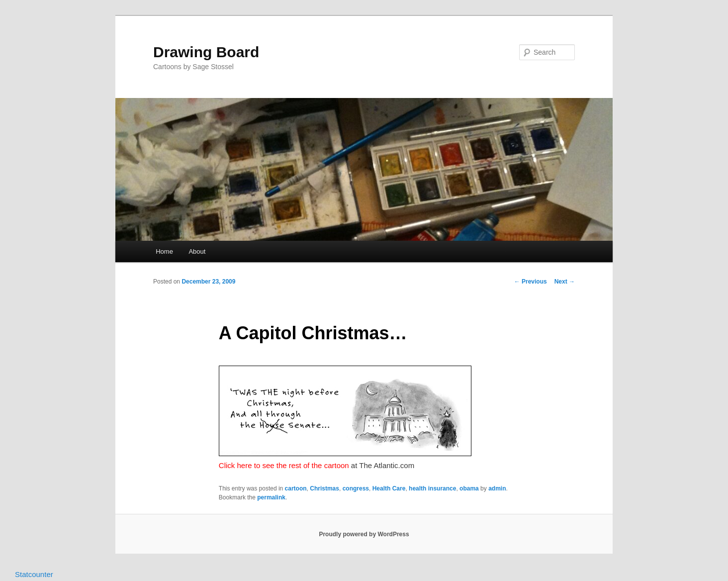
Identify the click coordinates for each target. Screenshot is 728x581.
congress (356, 488)
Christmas (324, 488)
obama (469, 488)
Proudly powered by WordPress (364, 534)
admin (497, 488)
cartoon (296, 488)
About (197, 251)
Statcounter (34, 574)
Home (164, 251)
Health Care (389, 488)
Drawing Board (206, 52)
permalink (271, 497)
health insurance (432, 488)
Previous (531, 282)
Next (565, 282)
